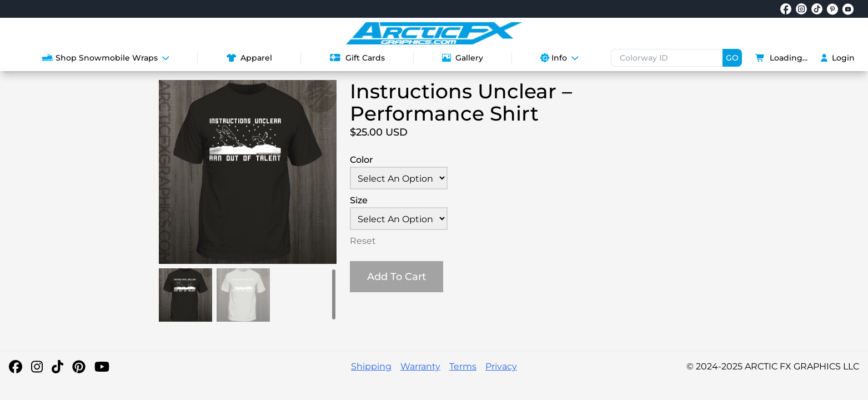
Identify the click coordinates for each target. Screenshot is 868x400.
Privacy (501, 366)
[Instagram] (37, 367)
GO (732, 58)
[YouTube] (102, 367)
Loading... (781, 58)
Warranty (420, 366)
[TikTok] (57, 367)
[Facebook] (16, 367)
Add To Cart (397, 277)
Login (838, 58)
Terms (463, 366)
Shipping (371, 366)
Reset (363, 241)
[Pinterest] (79, 367)
